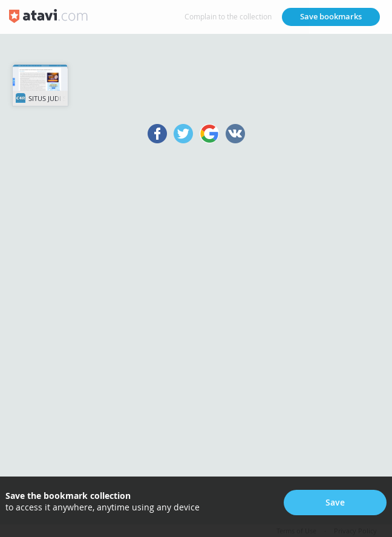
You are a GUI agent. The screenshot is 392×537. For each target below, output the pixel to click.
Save (335, 502)
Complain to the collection (228, 16)
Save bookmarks (331, 16)
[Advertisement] (196, 331)
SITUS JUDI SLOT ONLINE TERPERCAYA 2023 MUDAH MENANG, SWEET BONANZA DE (42, 97)
